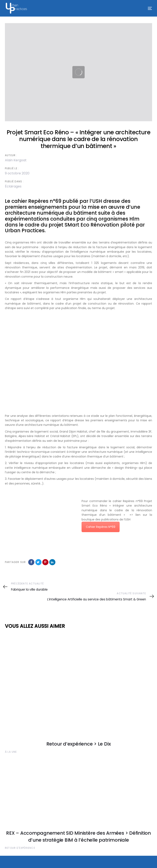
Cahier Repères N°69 (101, 527)
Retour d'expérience (20, 848)
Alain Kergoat (16, 160)
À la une (11, 752)
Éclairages (13, 186)
